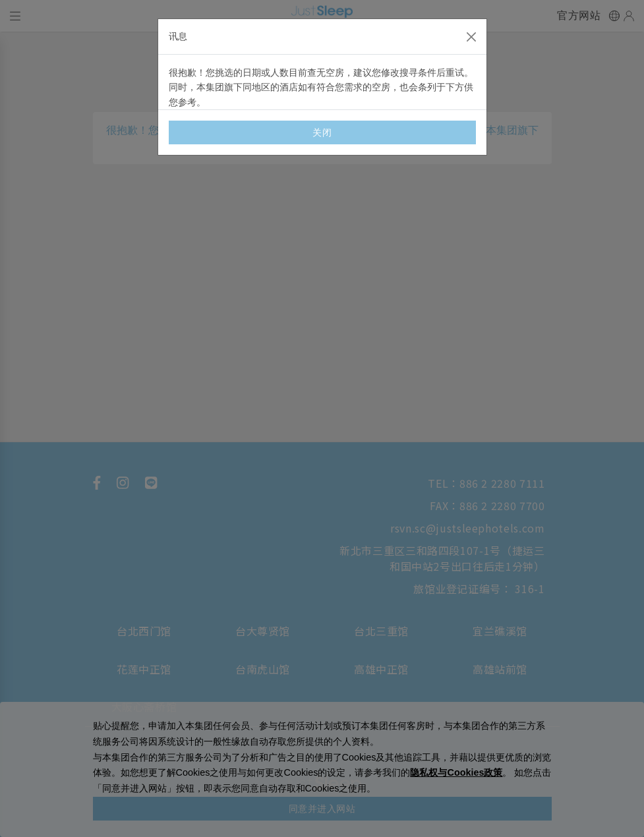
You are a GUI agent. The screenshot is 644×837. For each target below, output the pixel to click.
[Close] (471, 37)
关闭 (322, 132)
